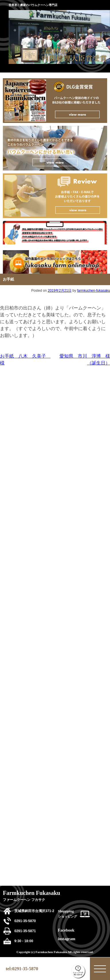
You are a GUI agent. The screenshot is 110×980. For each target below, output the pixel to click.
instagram (67, 939)
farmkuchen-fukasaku (93, 291)
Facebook (66, 930)
